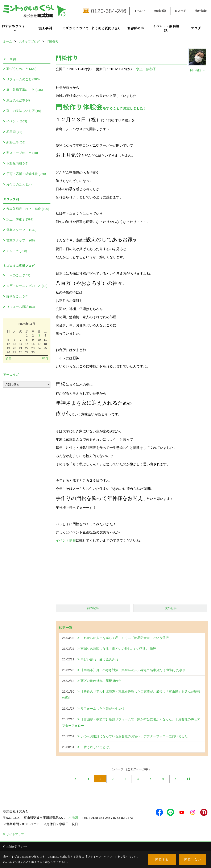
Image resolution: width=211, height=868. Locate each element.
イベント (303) (17, 121)
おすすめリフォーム (15, 28)
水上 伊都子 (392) (20, 219)
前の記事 (93, 608)
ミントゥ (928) (17, 251)
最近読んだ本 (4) (18, 100)
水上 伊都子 (146, 69)
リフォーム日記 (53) (21, 307)
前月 (8, 359)
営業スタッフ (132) (21, 230)
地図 (75, 818)
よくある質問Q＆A (105, 28)
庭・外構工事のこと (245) (25, 90)
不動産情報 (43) (17, 163)
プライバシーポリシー (101, 857)
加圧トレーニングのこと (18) (27, 286)
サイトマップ (15, 834)
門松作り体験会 (79, 107)
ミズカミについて (75, 28)
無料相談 (160, 11)
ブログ (196, 28)
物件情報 (201, 11)
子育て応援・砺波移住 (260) (26, 174)
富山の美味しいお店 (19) (24, 111)
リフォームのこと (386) (23, 79)
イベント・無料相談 (166, 28)
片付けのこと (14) (19, 184)
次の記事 (171, 608)
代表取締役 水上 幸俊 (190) (28, 209)
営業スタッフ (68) (21, 240)
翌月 (45, 359)
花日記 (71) (14, 132)
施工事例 (45, 28)
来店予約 (181, 11)
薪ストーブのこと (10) (22, 153)
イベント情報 (66, 540)
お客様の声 (136, 28)
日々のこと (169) (18, 275)
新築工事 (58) (16, 142)
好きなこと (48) (17, 296)
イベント (140, 11)
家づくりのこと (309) (21, 69)
